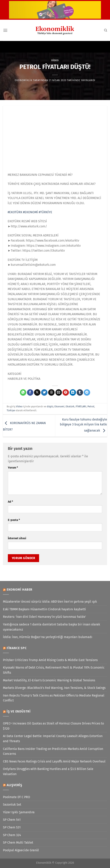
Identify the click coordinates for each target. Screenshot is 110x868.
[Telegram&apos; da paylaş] (87, 393)
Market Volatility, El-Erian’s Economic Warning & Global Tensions (49, 680)
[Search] (106, 30)
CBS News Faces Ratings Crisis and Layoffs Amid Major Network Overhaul (54, 761)
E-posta (14, 520)
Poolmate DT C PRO (16, 797)
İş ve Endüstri (19, 711)
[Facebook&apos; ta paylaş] (30, 393)
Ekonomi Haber (20, 590)
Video (55, 60)
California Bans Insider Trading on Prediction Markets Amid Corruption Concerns (53, 751)
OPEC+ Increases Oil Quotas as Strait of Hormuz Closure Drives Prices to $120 (53, 726)
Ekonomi (59, 406)
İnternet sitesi (17, 538)
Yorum (13, 468)
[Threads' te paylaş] (51, 393)
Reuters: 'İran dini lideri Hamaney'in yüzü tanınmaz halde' (44, 617)
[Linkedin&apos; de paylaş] (73, 393)
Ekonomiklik (23, 80)
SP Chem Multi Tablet (18, 843)
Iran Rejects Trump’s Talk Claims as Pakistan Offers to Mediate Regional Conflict (54, 698)
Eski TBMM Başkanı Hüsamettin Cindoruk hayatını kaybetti (44, 609)
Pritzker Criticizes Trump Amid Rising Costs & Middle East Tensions (50, 660)
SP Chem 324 (12, 835)
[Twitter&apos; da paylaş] (44, 393)
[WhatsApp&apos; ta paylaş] (23, 393)
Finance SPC (17, 648)
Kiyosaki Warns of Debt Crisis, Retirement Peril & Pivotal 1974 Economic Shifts (54, 670)
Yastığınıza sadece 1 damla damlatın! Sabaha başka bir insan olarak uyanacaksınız (51, 627)
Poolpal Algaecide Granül (21, 850)
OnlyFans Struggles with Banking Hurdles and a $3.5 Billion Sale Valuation (48, 771)
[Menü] (5, 30)
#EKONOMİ (30, 212)
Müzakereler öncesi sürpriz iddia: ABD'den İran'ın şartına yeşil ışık (50, 602)
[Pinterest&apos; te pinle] (66, 393)
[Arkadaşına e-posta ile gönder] (59, 393)
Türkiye (11, 410)
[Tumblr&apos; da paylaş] (80, 393)
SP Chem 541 (12, 820)
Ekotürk (70, 406)
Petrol (91, 406)
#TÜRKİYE (45, 212)
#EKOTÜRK (15, 212)
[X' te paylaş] (37, 393)
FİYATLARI (81, 406)
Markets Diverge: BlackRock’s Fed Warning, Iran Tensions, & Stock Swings (54, 688)
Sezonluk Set (12, 805)
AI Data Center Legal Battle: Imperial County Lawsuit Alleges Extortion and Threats (53, 739)
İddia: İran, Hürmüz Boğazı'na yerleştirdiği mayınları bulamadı (48, 637)
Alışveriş (14, 785)
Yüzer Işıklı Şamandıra (19, 812)
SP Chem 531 (12, 827)
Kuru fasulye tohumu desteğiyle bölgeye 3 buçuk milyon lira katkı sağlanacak (83, 425)
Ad (10, 502)
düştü (50, 406)
